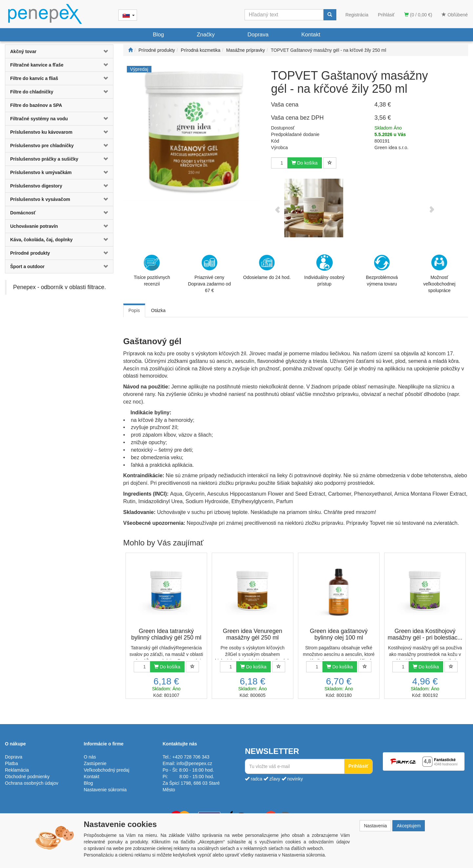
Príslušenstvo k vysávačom (40, 199)
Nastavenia (375, 826)
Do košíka (305, 163)
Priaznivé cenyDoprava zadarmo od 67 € (209, 274)
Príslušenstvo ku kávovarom (41, 132)
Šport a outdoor (27, 266)
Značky (206, 35)
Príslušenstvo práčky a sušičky (44, 159)
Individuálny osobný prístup (324, 270)
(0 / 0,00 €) (418, 15)
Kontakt (311, 35)
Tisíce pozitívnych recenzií (152, 270)
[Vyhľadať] (330, 15)
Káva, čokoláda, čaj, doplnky (41, 240)
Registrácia (357, 15)
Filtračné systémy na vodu (39, 119)
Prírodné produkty (30, 253)
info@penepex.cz (194, 763)
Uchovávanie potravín (34, 226)
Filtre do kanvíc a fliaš (34, 78)
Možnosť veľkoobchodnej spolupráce (439, 273)
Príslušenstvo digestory (36, 186)
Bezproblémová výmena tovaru (382, 270)
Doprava (258, 35)
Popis (134, 310)
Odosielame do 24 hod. (267, 267)
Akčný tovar (23, 51)
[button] (104, 51)
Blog (158, 35)
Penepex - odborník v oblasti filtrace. (59, 287)
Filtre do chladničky (32, 92)
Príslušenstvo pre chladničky (42, 146)
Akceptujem (409, 826)
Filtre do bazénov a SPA (36, 105)
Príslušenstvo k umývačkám (41, 172)
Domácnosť (23, 213)
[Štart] (130, 50)
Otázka (158, 310)
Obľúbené (455, 15)
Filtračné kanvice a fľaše (37, 65)
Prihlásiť (386, 15)
